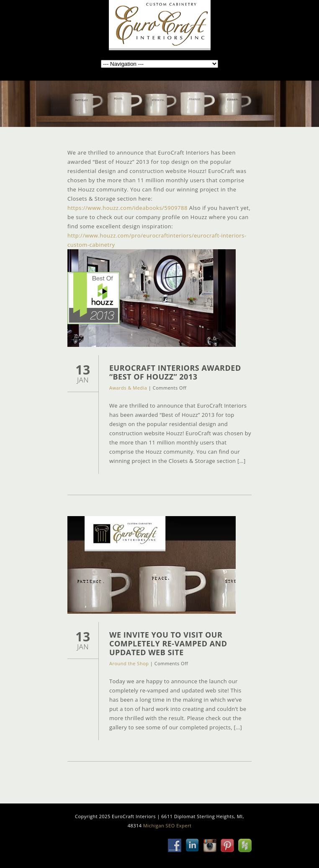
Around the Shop (129, 663)
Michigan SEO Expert (167, 825)
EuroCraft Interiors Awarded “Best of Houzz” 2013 (175, 372)
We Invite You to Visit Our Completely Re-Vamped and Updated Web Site (168, 643)
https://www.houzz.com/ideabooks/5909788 (127, 208)
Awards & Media (128, 388)
